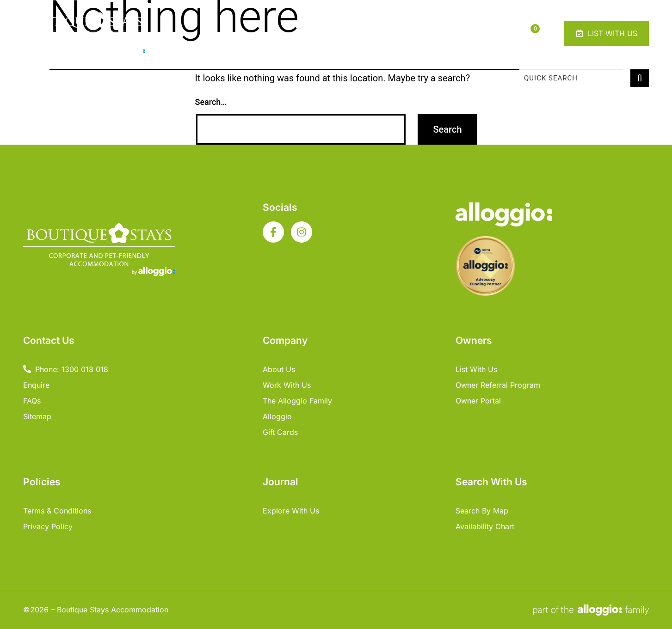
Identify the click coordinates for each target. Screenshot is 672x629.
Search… (211, 102)
